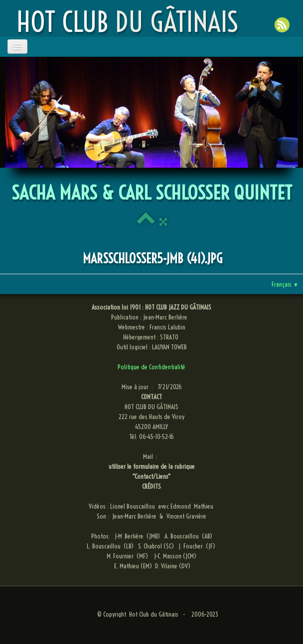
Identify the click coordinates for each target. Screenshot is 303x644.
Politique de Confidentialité (151, 367)
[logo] (127, 22)
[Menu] (17, 47)
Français (285, 284)
